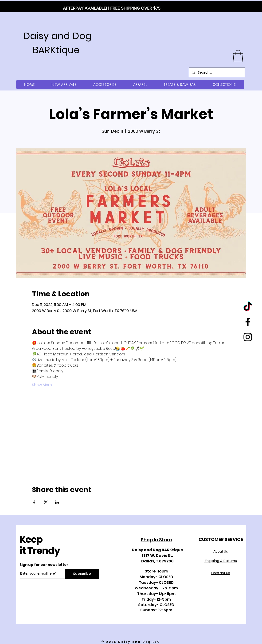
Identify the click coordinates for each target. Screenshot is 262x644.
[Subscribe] (82, 574)
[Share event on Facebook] (34, 502)
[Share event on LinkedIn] (57, 502)
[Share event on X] (46, 502)
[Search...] (216, 72)
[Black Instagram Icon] (248, 337)
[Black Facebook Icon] (248, 322)
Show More (42, 385)
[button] (238, 56)
